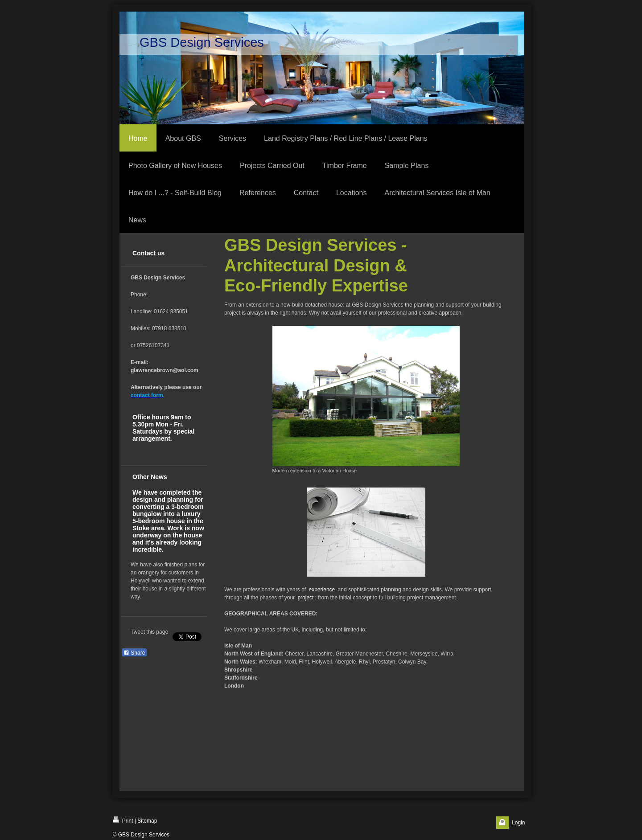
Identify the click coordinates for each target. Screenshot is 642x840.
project (305, 598)
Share (134, 653)
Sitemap (147, 821)
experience (322, 590)
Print (123, 820)
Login (518, 823)
